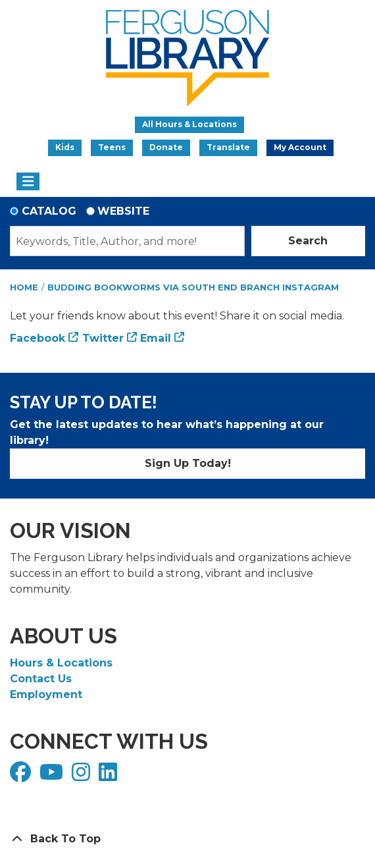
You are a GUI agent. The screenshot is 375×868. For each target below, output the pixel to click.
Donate (166, 147)
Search (308, 241)
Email (156, 338)
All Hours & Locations (189, 124)
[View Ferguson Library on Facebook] (22, 776)
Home (24, 287)
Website (123, 211)
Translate (228, 147)
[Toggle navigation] (28, 182)
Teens (112, 147)
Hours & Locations (61, 663)
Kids (65, 147)
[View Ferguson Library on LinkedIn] (110, 776)
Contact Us (41, 679)
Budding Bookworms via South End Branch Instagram (193, 287)
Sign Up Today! (188, 463)
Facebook (37, 338)
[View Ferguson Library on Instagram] (83, 776)
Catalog (49, 211)
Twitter (103, 338)
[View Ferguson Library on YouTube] (53, 776)
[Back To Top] (187, 839)
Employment (46, 694)
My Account (300, 147)
